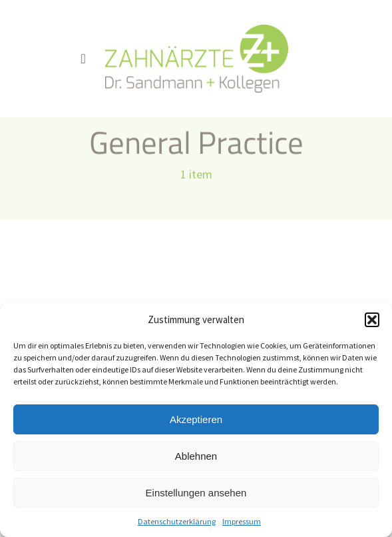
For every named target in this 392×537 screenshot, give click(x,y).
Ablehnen (196, 456)
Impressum (242, 521)
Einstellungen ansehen (196, 493)
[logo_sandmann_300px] (197, 30)
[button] (372, 320)
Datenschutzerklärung (177, 521)
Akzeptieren (196, 419)
